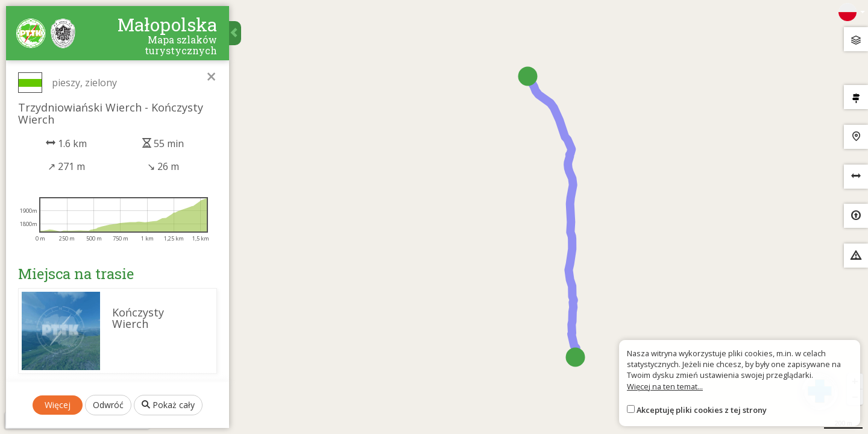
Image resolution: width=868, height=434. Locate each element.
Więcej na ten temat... (665, 386)
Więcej (58, 405)
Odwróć (108, 405)
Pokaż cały (168, 405)
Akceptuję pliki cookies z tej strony (702, 410)
